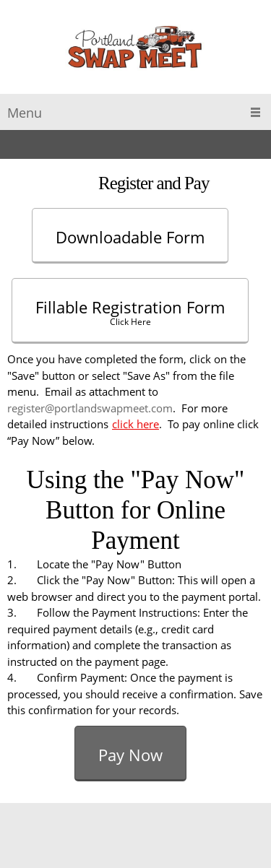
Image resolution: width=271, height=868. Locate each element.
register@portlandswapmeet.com (90, 408)
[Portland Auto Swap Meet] (135, 51)
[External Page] (135, 234)
